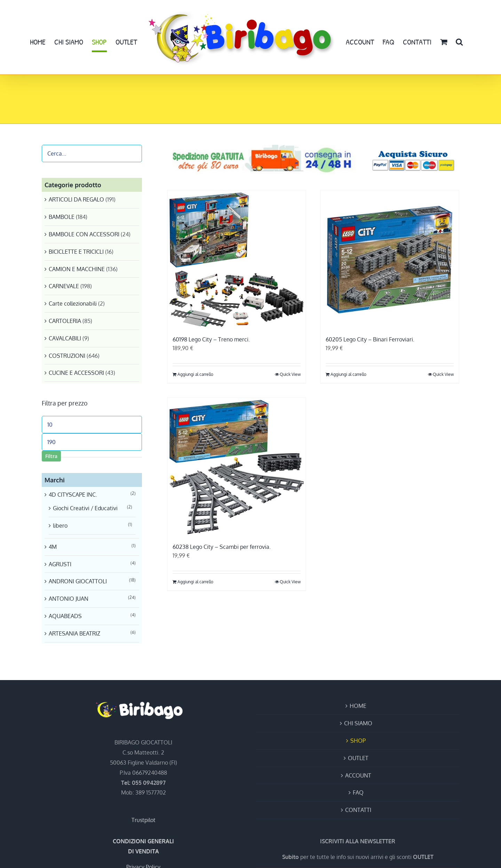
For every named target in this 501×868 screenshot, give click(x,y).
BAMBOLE (62, 217)
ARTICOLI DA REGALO (76, 199)
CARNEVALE (64, 286)
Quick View (290, 374)
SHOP (358, 741)
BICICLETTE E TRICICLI (76, 252)
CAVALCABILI (65, 338)
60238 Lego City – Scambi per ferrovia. (222, 547)
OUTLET (358, 758)
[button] (459, 42)
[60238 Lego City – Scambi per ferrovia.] (237, 467)
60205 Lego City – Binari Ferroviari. (370, 339)
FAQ (358, 792)
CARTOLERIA (65, 321)
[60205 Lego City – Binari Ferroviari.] (390, 260)
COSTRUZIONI (67, 356)
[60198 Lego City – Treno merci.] (237, 260)
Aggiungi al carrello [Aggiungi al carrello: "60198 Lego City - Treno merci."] (195, 374)
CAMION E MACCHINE (77, 269)
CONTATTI (358, 810)
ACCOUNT (358, 775)
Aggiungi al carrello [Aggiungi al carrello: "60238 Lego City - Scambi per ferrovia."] (195, 582)
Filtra (51, 456)
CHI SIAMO (358, 723)
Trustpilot (144, 820)
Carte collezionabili (73, 303)
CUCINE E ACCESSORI (76, 373)
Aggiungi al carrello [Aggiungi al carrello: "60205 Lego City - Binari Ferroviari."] (348, 374)
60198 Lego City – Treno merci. (211, 339)
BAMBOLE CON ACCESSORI (84, 234)
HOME (358, 706)
